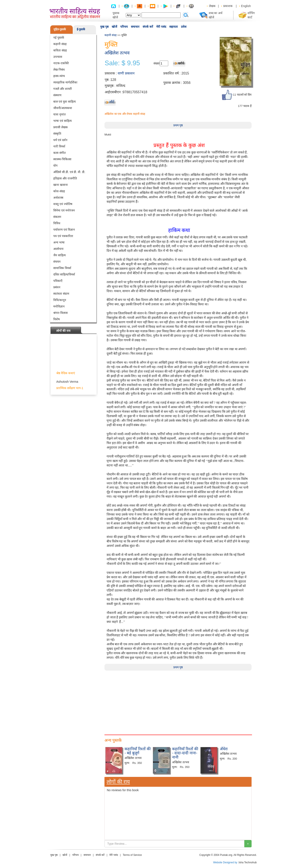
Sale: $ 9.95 (122, 63)
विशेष (56, 319)
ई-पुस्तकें (81, 29)
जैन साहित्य (59, 255)
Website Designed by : (226, 862)
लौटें (112, 102)
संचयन (57, 262)
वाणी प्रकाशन (126, 73)
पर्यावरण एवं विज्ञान (64, 230)
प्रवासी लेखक (61, 127)
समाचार (135, 27)
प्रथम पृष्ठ (178, 125)
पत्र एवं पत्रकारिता (63, 236)
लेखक (212, 6)
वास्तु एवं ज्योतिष (63, 204)
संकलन (57, 217)
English (246, 6)
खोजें (114, 27)
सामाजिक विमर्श (62, 268)
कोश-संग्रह (59, 191)
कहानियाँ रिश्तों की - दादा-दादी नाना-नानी (185, 753)
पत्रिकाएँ (58, 281)
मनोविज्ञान (59, 306)
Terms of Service (132, 855)
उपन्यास (58, 57)
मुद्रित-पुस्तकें (60, 29)
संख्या (157, 63)
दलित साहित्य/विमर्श (64, 274)
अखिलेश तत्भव (117, 53)
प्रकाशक (228, 6)
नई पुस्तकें (59, 38)
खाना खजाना (61, 185)
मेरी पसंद (161, 27)
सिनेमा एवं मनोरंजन (64, 210)
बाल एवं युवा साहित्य (64, 102)
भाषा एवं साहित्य (62, 121)
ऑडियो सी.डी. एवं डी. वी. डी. (69, 172)
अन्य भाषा (59, 242)
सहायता (174, 27)
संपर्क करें (148, 27)
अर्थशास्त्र (58, 198)
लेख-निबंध (59, 70)
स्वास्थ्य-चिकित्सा (62, 159)
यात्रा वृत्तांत (59, 114)
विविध (57, 223)
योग (55, 166)
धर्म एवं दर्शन (60, 140)
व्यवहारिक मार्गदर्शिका (65, 82)
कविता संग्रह (60, 50)
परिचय (124, 27)
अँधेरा (224, 749)
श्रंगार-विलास (60, 313)
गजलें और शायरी (63, 89)
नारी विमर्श (59, 146)
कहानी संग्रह (60, 44)
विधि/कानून (60, 300)
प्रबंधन (57, 287)
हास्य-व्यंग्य (59, 76)
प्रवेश (184, 27)
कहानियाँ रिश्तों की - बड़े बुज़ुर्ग (138, 751)
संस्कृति (57, 134)
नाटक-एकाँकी (61, 63)
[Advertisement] (178, 701)
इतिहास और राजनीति (65, 178)
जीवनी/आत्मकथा (63, 108)
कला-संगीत (59, 153)
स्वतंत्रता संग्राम (61, 294)
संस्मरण (57, 95)
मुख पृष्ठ (104, 27)
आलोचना (58, 249)
